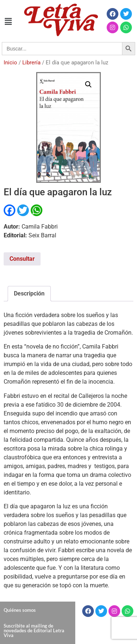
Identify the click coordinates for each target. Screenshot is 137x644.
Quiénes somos (20, 610)
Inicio (10, 63)
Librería (31, 63)
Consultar (22, 259)
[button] (8, 22)
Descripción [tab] (29, 293)
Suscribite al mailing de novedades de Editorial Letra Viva (34, 630)
